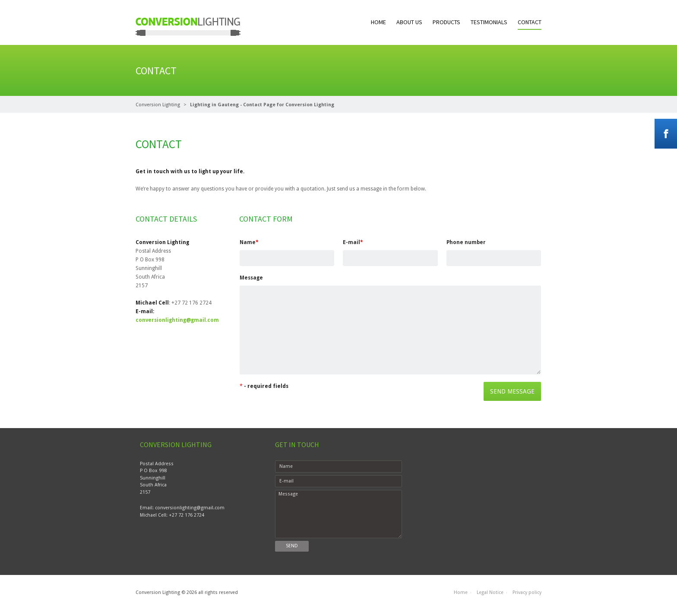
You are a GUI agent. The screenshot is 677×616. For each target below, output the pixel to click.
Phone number (466, 242)
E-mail (353, 242)
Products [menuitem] (446, 22)
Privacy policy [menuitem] (527, 592)
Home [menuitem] (378, 22)
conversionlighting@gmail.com (177, 320)
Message (251, 278)
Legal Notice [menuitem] (490, 592)
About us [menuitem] (409, 22)
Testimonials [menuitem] (489, 22)
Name (249, 242)
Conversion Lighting (158, 105)
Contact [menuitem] (530, 22)
